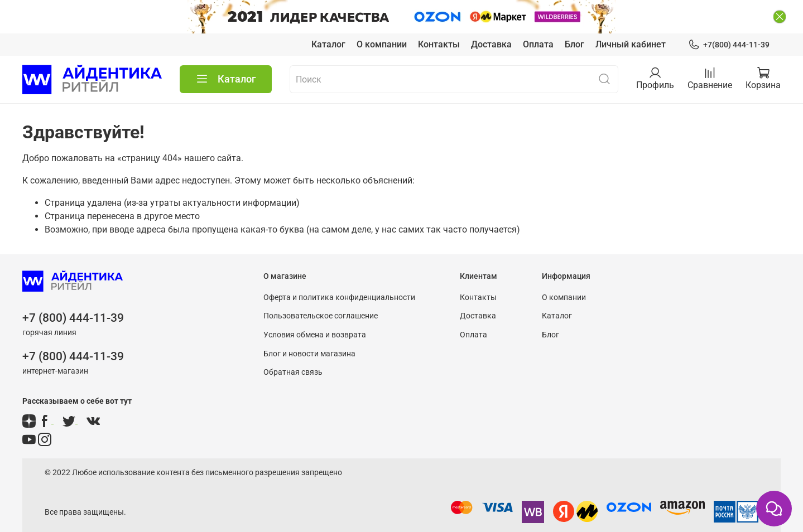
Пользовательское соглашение (321, 296)
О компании (382, 24)
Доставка (491, 24)
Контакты (439, 24)
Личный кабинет (631, 24)
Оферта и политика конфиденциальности (339, 277)
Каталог (328, 24)
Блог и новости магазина (309, 334)
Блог (574, 24)
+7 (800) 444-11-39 (73, 298)
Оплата (538, 24)
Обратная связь (293, 353)
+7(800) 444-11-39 (729, 25)
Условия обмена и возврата (315, 315)
